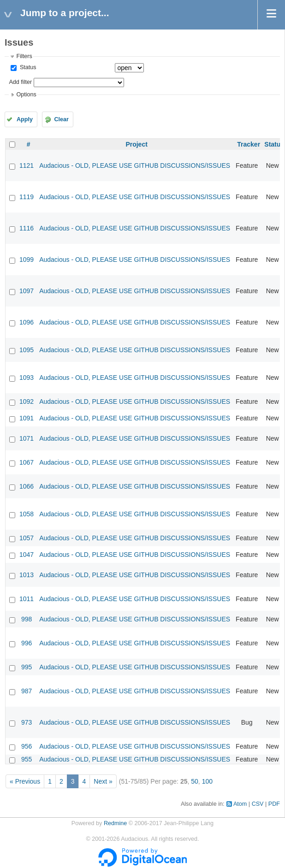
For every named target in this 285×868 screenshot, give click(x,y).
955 (27, 759)
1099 (27, 260)
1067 (27, 462)
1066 (27, 486)
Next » (103, 781)
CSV (258, 804)
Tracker (249, 144)
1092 (27, 402)
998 (27, 619)
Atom (240, 804)
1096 (27, 322)
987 (27, 691)
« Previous (25, 781)
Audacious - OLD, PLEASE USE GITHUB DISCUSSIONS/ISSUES (135, 165)
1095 (27, 350)
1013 (27, 575)
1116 (27, 228)
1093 (27, 378)
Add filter (20, 82)
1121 (27, 165)
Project (136, 144)
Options (26, 94)
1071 (27, 438)
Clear (61, 119)
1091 (27, 418)
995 (27, 667)
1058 (27, 514)
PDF (274, 804)
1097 (27, 291)
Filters (24, 56)
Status (27, 67)
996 (27, 643)
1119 (27, 197)
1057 (27, 538)
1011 (27, 599)
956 (27, 746)
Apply (25, 119)
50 (195, 781)
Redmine (115, 823)
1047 (27, 555)
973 (27, 722)
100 (207, 781)
